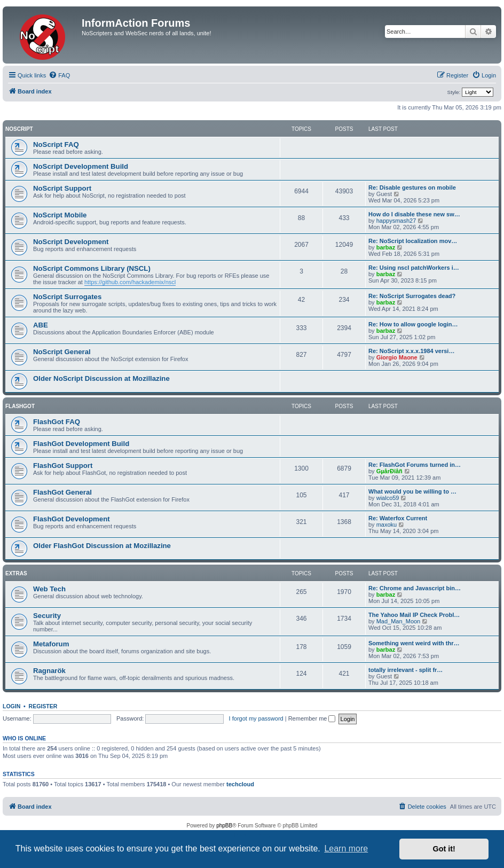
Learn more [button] (346, 849)
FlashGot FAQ (57, 422)
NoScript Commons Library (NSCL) (92, 268)
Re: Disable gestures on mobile (412, 187)
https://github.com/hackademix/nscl (130, 282)
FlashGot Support (63, 466)
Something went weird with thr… (414, 643)
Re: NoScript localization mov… (413, 241)
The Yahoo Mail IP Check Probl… (414, 615)
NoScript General (62, 352)
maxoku (387, 525)
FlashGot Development (72, 519)
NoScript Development (71, 242)
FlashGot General (62, 492)
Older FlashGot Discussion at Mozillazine (102, 546)
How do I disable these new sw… (414, 214)
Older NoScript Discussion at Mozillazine (101, 378)
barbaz (386, 247)
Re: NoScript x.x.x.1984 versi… (411, 351)
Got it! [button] (444, 849)
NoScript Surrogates (67, 297)
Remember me (312, 718)
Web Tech (49, 589)
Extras (16, 573)
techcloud (240, 784)
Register (43, 706)
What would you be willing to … (412, 491)
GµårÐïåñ (389, 471)
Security (47, 616)
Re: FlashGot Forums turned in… (415, 465)
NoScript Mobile (60, 215)
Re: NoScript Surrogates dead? (412, 296)
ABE (41, 325)
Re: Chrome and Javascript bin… (415, 588)
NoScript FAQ (56, 144)
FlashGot (20, 406)
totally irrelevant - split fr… (405, 670)
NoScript (19, 129)
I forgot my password (256, 718)
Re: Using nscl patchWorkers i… (414, 268)
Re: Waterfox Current (398, 518)
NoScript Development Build (81, 166)
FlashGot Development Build (81, 444)
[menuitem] (59, 75)
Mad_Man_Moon (399, 621)
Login (11, 706)
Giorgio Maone (397, 357)
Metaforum (51, 644)
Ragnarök (49, 671)
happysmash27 (396, 221)
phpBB (224, 826)
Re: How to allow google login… (413, 324)
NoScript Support (62, 188)
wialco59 (388, 498)
